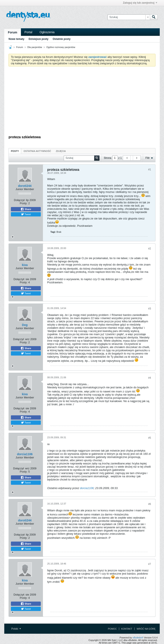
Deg (25, 325)
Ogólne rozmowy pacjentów (61, 47)
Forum (13, 32)
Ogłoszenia (47, 32)
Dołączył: (20, 200)
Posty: (24, 203)
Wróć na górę (146, 629)
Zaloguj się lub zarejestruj (140, 3)
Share (26, 209)
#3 (150, 309)
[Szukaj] (129, 17)
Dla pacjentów (35, 47)
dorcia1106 (25, 454)
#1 (150, 170)
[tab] (15, 151)
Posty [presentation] (15, 151)
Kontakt (127, 629)
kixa (25, 265)
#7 (150, 564)
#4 (150, 378)
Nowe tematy (16, 39)
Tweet (26, 214)
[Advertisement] (82, 102)
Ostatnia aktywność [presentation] (37, 151)
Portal (29, 32)
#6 (150, 504)
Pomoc (112, 629)
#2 (150, 249)
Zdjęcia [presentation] (61, 151)
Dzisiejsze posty (39, 39)
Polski (16, 629)
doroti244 (25, 186)
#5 (150, 438)
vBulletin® (138, 638)
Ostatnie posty (62, 39)
